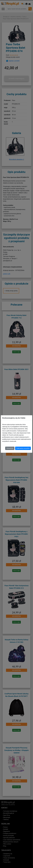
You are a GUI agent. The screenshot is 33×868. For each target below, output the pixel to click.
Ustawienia (10, 448)
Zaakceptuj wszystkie (23, 448)
